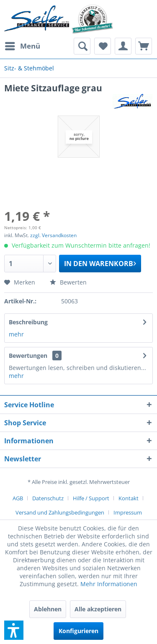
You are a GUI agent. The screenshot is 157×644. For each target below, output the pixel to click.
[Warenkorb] (144, 46)
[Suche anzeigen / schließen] (82, 46)
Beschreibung (28, 322)
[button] (14, 630)
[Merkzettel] (103, 46)
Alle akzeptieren (98, 609)
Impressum (128, 512)
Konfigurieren (78, 631)
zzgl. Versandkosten (53, 235)
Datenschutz (48, 498)
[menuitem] (22, 46)
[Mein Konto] (123, 46)
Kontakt (129, 498)
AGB (18, 498)
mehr (16, 334)
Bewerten (68, 282)
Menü (23, 45)
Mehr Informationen (109, 584)
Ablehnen (48, 609)
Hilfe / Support (91, 498)
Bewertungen (28, 356)
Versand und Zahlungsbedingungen (60, 512)
